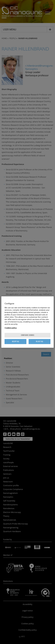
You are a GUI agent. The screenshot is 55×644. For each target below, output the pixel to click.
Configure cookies (28, 335)
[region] (27, 322)
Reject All (40, 341)
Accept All (16, 341)
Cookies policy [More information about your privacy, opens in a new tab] (11, 328)
